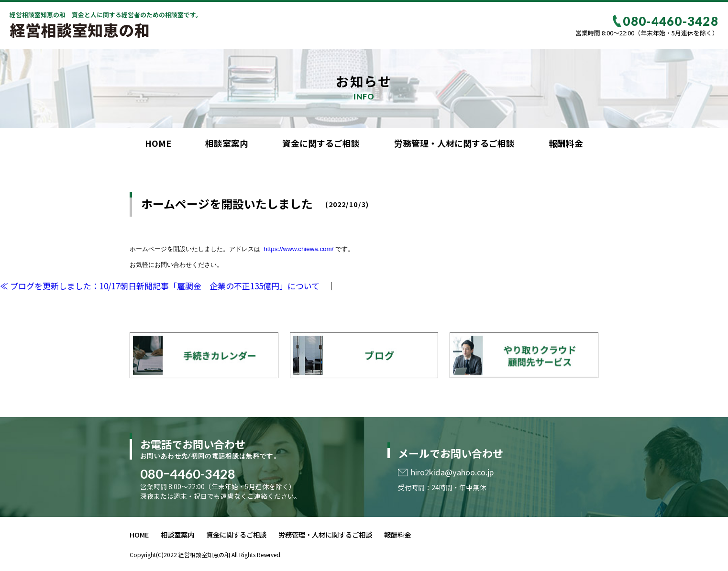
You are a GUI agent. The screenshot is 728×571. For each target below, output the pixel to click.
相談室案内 (227, 143)
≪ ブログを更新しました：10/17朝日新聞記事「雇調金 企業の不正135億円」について (160, 286)
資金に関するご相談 (321, 143)
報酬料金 (566, 143)
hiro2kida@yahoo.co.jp (452, 472)
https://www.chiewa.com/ (298, 249)
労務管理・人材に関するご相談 (454, 143)
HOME (158, 143)
